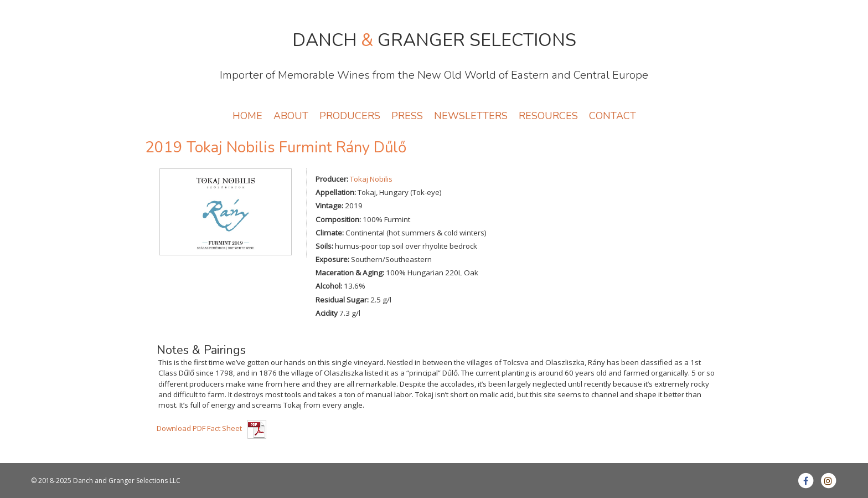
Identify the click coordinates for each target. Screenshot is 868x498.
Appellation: (336, 192)
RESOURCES (548, 116)
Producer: (332, 179)
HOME (247, 116)
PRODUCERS (350, 116)
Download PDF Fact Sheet (199, 428)
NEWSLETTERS (471, 116)
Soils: (324, 246)
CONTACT (613, 116)
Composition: (338, 219)
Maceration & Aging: (350, 273)
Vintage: (329, 206)
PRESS (407, 116)
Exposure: (332, 259)
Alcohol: (329, 286)
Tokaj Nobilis (371, 179)
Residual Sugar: (342, 300)
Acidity (327, 313)
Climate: (330, 233)
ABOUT (291, 116)
